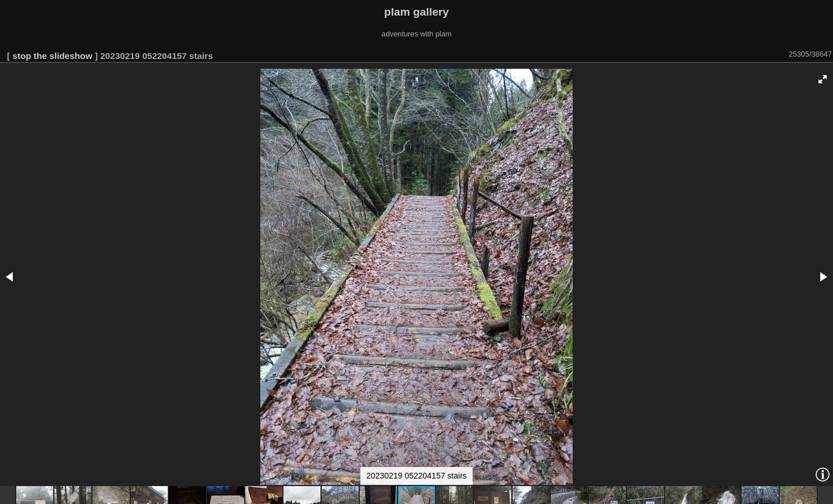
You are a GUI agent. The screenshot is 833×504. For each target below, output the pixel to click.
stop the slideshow (52, 56)
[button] (823, 79)
